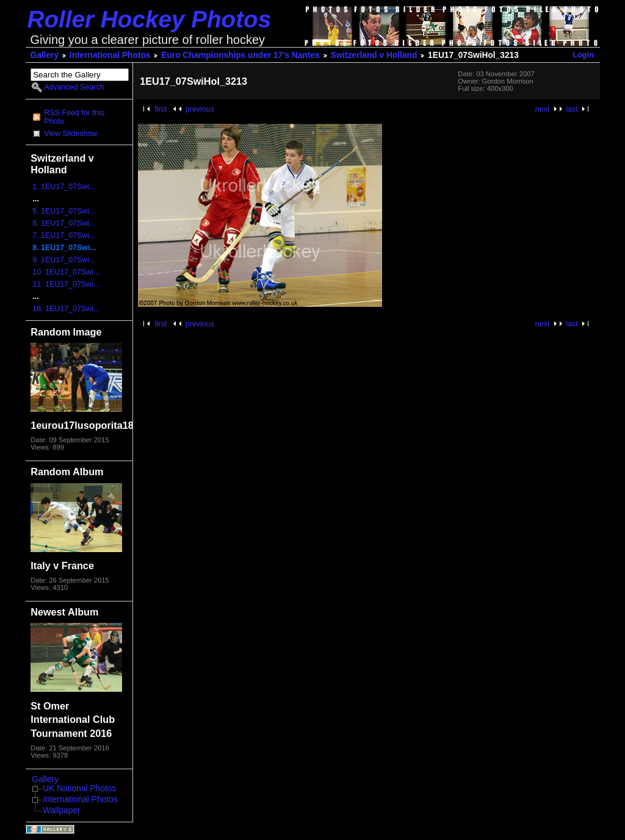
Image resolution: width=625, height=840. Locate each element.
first (161, 109)
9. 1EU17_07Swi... (64, 260)
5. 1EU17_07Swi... (64, 211)
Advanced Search (74, 87)
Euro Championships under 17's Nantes (240, 55)
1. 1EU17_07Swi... (64, 187)
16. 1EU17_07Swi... (66, 309)
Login (583, 55)
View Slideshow (70, 134)
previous (200, 109)
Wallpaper (61, 810)
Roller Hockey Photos (150, 19)
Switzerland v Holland (374, 55)
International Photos (110, 55)
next (543, 109)
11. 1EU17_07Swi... (66, 284)
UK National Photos (79, 788)
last (572, 109)
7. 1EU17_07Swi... (64, 235)
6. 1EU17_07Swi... (64, 223)
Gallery (45, 55)
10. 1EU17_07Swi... (66, 272)
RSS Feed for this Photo (74, 117)
